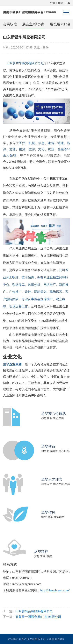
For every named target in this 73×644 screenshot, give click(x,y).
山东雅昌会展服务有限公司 (34, 611)
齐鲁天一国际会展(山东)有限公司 (38, 617)
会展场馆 (10, 24)
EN (68, 3)
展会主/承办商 (33, 24)
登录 (60, 3)
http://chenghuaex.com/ (55, 590)
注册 (53, 3)
